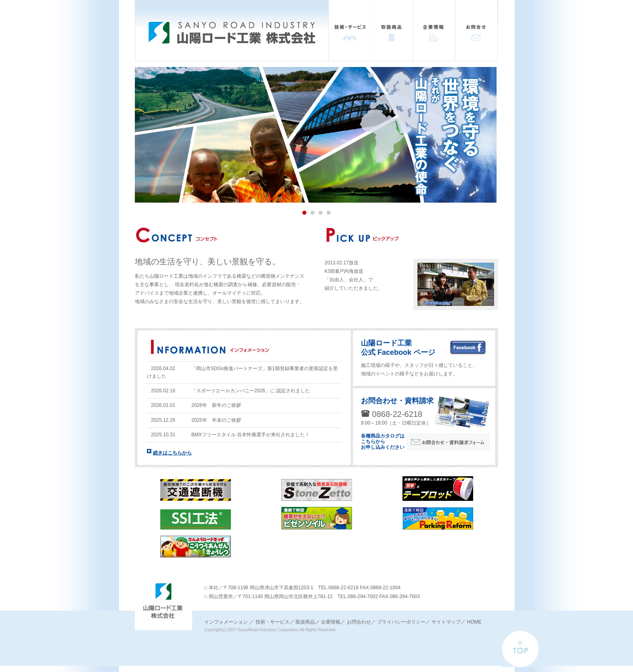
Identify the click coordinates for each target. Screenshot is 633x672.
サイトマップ (446, 622)
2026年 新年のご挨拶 (216, 405)
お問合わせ (359, 622)
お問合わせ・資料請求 (397, 401)
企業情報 (434, 31)
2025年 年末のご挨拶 (216, 420)
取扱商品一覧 (392, 31)
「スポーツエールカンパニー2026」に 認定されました (251, 391)
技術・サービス (349, 31)
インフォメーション (226, 622)
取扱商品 (305, 622)
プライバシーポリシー (401, 622)
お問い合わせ (477, 31)
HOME (474, 622)
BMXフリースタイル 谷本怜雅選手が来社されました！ (250, 435)
